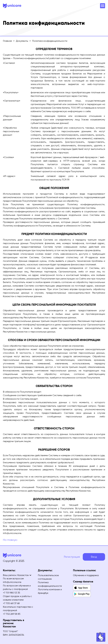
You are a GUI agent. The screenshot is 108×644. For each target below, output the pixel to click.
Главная (7, 41)
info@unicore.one (12, 582)
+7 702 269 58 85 (12, 614)
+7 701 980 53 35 (12, 593)
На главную (10, 540)
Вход (94, 557)
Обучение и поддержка (86, 575)
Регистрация (72, 557)
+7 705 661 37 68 (11, 603)
